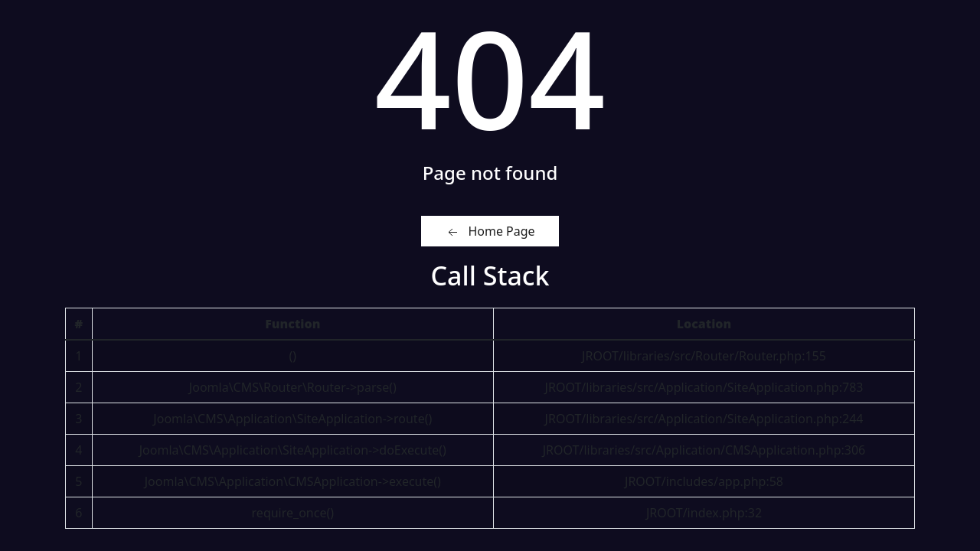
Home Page (490, 231)
